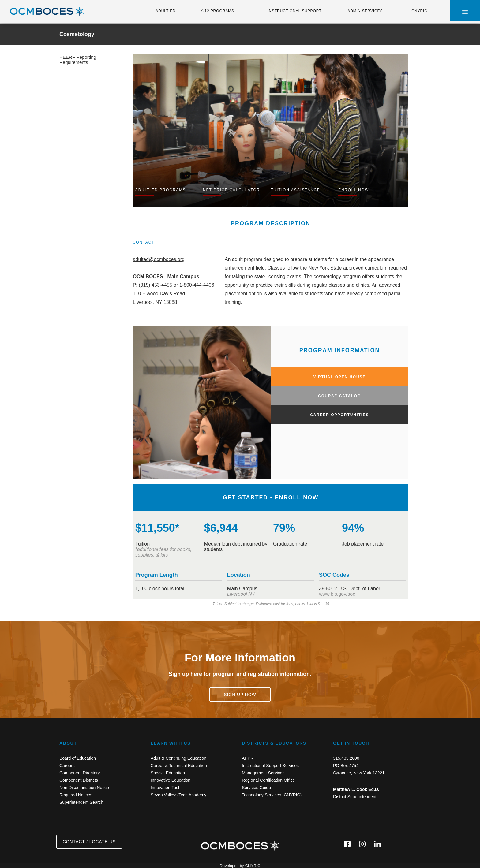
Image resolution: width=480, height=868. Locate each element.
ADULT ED (165, 11)
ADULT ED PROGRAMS (161, 190)
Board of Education (78, 758)
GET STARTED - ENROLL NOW (271, 497)
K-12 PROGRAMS (217, 11)
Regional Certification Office (268, 780)
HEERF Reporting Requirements (78, 60)
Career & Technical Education (179, 766)
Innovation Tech (166, 788)
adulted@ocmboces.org (159, 259)
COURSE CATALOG (339, 396)
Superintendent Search (81, 802)
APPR (248, 758)
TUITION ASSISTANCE (295, 190)
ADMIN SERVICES (365, 11)
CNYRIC (419, 11)
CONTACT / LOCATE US (89, 842)
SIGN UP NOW (240, 695)
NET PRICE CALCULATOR (232, 190)
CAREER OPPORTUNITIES (339, 415)
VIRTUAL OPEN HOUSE (340, 377)
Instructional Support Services (270, 766)
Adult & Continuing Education (178, 758)
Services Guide (256, 788)
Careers (67, 766)
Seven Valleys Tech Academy (178, 795)
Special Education (168, 773)
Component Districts (79, 780)
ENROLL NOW (354, 190)
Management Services (263, 773)
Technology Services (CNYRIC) (272, 795)
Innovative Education (171, 780)
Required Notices (76, 795)
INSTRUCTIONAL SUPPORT (294, 11)
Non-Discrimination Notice (84, 788)
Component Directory (80, 773)
